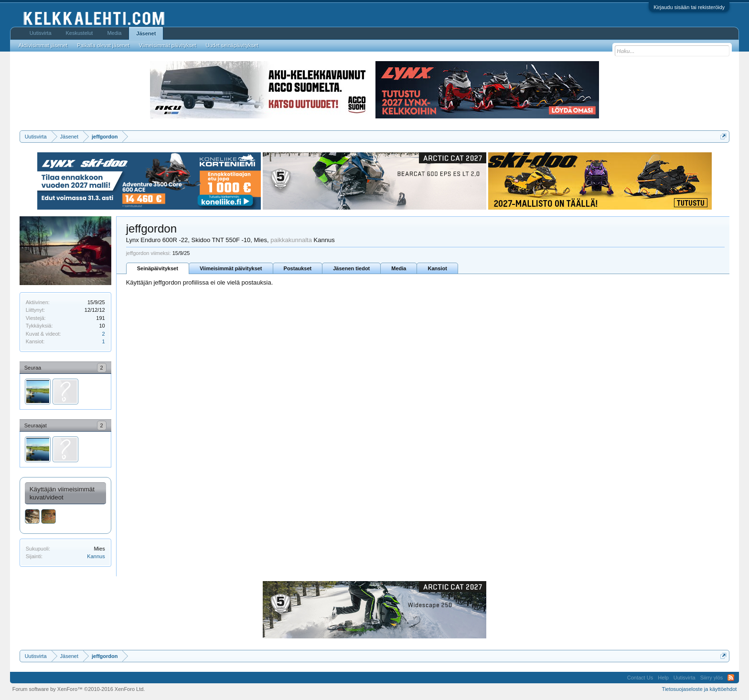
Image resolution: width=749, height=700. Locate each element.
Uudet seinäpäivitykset (232, 45)
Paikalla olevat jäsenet (103, 45)
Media (399, 268)
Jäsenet (146, 33)
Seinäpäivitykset (158, 268)
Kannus (96, 556)
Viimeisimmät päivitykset (231, 268)
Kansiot (437, 268)
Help (663, 678)
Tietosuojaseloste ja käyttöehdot (700, 689)
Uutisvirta (41, 33)
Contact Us (640, 678)
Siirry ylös (712, 678)
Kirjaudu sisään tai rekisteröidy (689, 7)
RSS (731, 678)
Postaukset (298, 268)
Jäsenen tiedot (351, 268)
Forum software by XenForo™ (79, 689)
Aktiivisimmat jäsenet (43, 45)
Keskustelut (80, 33)
